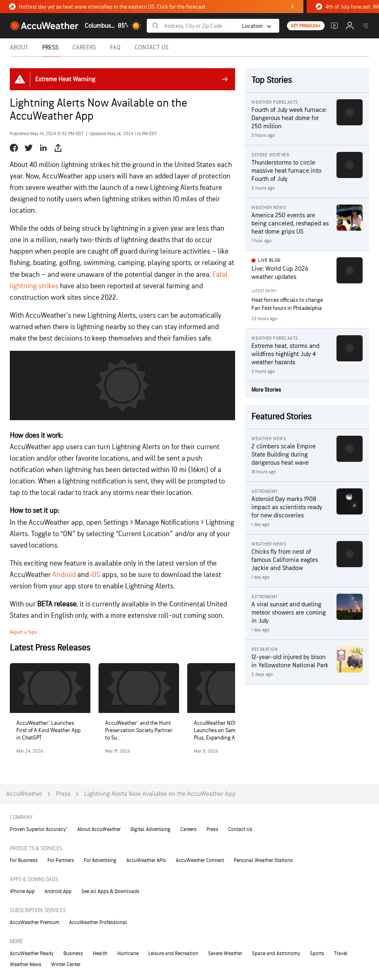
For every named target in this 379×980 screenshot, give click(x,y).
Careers (188, 829)
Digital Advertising (150, 829)
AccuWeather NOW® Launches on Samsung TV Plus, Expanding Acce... (224, 730)
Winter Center (66, 964)
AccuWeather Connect (200, 860)
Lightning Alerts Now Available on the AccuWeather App (160, 794)
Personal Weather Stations (263, 860)
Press (63, 794)
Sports (317, 953)
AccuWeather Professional (98, 922)
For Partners (61, 860)
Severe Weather (225, 953)
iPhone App (22, 891)
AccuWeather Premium (35, 922)
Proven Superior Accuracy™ (39, 829)
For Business (24, 860)
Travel (341, 953)
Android (64, 575)
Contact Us (240, 829)
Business (73, 953)
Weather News (26, 964)
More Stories (266, 390)
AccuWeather (24, 794)
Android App (58, 891)
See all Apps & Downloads (110, 891)
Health (100, 953)
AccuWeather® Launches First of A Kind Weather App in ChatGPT (48, 730)
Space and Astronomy (276, 953)
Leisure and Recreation (173, 953)
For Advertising (100, 860)
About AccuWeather (99, 829)
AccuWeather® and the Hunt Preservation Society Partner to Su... (139, 730)
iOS (95, 575)
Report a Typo (23, 632)
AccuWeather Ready (32, 953)
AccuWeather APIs (146, 860)
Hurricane (128, 953)
